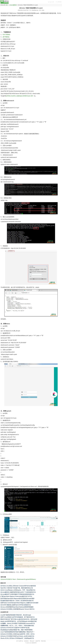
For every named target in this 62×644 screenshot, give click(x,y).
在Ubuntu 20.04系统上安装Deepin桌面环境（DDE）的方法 (17, 634)
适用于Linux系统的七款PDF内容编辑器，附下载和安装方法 (18, 617)
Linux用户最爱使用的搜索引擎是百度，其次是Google (16, 615)
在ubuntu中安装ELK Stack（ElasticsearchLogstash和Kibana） (19, 579)
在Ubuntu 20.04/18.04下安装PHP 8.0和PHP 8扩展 (15, 628)
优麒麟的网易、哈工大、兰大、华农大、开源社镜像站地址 (17, 626)
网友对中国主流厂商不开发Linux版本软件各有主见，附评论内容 (19, 619)
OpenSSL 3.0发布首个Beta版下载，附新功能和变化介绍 (17, 588)
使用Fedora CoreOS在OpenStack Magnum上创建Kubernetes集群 (19, 603)
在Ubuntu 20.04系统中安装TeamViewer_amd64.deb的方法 (17, 636)
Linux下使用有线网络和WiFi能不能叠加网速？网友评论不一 (18, 632)
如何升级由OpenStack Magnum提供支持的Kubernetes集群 (17, 599)
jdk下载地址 (6, 37)
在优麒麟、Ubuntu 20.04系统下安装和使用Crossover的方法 (18, 623)
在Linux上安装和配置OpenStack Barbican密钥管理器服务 (17, 607)
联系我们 (26, 641)
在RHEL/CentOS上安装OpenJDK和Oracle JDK (19, 96)
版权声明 (38, 641)
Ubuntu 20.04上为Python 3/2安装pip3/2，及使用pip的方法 (17, 638)
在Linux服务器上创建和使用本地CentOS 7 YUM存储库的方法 (18, 592)
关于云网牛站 (20, 641)
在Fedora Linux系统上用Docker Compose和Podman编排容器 (18, 586)
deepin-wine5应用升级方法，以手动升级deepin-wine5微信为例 (18, 621)
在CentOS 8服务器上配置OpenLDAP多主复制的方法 (16, 605)
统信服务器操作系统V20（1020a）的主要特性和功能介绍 (17, 601)
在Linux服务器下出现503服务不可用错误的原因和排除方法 (17, 594)
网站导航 (43, 641)
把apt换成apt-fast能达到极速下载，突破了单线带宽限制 (16, 630)
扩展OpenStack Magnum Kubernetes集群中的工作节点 (16, 596)
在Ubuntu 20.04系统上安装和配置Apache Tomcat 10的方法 (17, 609)
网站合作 (32, 641)
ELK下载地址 (6, 34)
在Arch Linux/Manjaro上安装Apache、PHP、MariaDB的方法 (18, 590)
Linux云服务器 (13, 5)
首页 (7, 5)
